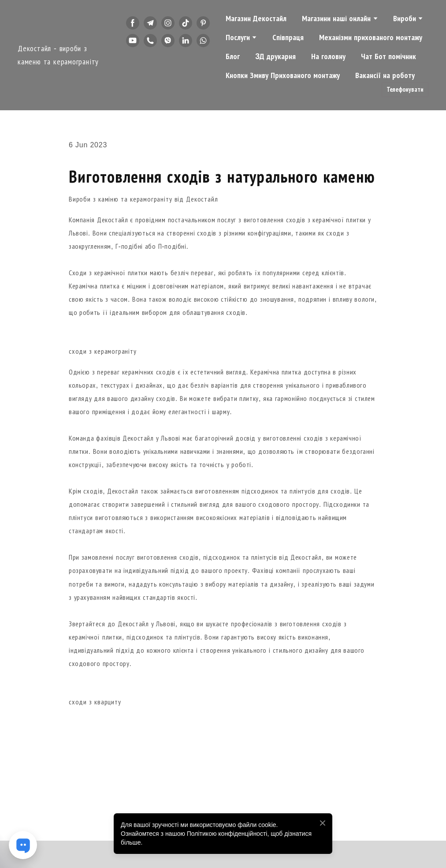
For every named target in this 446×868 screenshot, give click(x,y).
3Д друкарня (275, 56)
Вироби (405, 19)
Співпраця (288, 37)
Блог (233, 56)
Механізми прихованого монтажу (371, 37)
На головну (328, 56)
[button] (133, 23)
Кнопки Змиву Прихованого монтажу (283, 75)
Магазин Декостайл (256, 19)
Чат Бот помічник (388, 56)
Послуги (238, 37)
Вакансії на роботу (385, 75)
